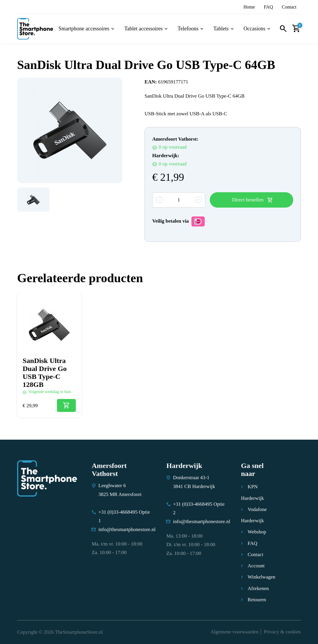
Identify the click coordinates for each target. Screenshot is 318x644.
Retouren (257, 600)
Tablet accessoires (143, 29)
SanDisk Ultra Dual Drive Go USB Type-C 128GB (45, 373)
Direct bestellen (248, 200)
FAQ (268, 7)
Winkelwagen (262, 577)
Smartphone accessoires (84, 29)
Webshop (257, 532)
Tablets (221, 29)
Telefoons (188, 29)
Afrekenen (258, 588)
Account (256, 566)
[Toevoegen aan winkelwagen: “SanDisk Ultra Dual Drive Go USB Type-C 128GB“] (66, 405)
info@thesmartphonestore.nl (127, 529)
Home (249, 7)
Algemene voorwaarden (235, 632)
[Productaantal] (179, 200)
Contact (289, 7)
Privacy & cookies (282, 632)
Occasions (255, 29)
